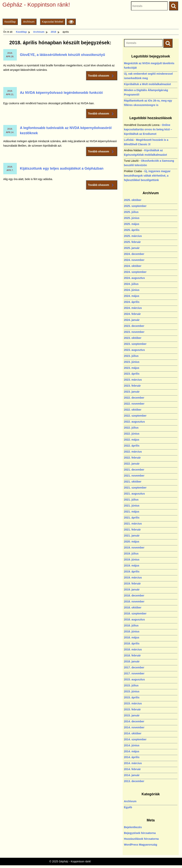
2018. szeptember (135, 613)
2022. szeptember (135, 416)
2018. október (133, 607)
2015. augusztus (134, 679)
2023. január (132, 392)
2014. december (134, 721)
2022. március (133, 452)
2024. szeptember (135, 272)
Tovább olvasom (102, 76)
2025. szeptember (135, 206)
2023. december (134, 326)
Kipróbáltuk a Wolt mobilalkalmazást (148, 84)
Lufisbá (129, 140)
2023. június (132, 362)
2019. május (132, 566)
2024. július (131, 284)
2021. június (132, 506)
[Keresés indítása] (168, 43)
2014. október (133, 733)
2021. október (133, 482)
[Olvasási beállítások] (71, 22)
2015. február (132, 709)
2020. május (132, 542)
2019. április (132, 572)
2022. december (134, 398)
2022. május (132, 440)
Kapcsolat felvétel (53, 22)
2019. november (134, 548)
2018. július (131, 625)
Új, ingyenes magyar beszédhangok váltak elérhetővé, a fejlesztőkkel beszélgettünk (147, 176)
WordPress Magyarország (141, 845)
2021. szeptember (135, 488)
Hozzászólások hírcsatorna (141, 839)
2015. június (132, 691)
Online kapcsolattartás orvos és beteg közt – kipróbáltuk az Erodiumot (148, 129)
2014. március (133, 763)
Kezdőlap (10, 22)
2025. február (132, 242)
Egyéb (128, 807)
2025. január (132, 248)
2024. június (132, 290)
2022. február (132, 458)
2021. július (131, 500)
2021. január (132, 536)
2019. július (131, 554)
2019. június (132, 560)
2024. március (133, 308)
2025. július (131, 212)
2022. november (134, 404)
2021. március (133, 524)
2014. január (132, 775)
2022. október (133, 410)
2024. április (132, 302)
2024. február (132, 314)
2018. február (132, 655)
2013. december (134, 781)
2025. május (132, 224)
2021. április (132, 518)
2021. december (134, 470)
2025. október (133, 200)
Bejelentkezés (133, 827)
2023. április (132, 374)
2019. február (132, 584)
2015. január (132, 715)
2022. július (131, 428)
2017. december (134, 667)
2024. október (133, 266)
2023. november (134, 332)
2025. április (132, 230)
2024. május (132, 296)
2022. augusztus (134, 422)
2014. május (132, 751)
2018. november (134, 601)
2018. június (132, 631)
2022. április (132, 446)
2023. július (131, 356)
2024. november (134, 260)
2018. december (134, 595)
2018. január (132, 661)
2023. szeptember (135, 344)
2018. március (133, 649)
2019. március (133, 578)
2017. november (134, 673)
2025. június (132, 218)
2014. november (134, 727)
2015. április (132, 697)
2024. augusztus (134, 278)
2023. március (133, 380)
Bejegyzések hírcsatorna (140, 833)
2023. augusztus (134, 350)
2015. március (133, 703)
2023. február (132, 386)
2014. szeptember (135, 739)
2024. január (132, 320)
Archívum (29, 22)
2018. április (132, 643)
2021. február (132, 530)
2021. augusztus (134, 494)
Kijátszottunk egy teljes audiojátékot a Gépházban (62, 168)
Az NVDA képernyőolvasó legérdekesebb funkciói (61, 93)
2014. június (132, 745)
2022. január (132, 464)
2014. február (132, 769)
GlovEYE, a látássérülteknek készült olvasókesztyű (63, 55)
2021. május (132, 512)
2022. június (132, 434)
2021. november (134, 476)
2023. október (133, 338)
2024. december (134, 254)
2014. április (132, 757)
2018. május (132, 637)
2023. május (132, 368)
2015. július (131, 685)
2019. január (132, 589)
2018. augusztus (134, 619)
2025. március (133, 236)
